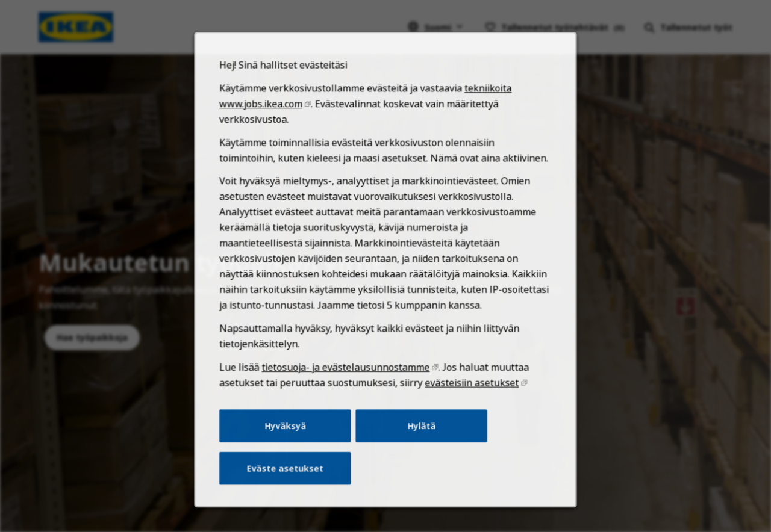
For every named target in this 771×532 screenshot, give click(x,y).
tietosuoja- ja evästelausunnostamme (348, 384)
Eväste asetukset (289, 481)
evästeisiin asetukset (468, 399)
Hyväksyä (289, 441)
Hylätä (420, 441)
